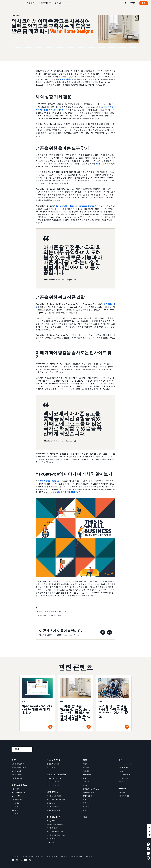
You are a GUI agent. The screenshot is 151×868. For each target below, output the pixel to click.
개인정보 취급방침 (37, 856)
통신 (84, 803)
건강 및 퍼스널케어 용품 (91, 789)
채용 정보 (89, 856)
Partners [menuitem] (122, 789)
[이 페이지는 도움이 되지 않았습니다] (103, 633)
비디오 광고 (15, 803)
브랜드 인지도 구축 (18, 764)
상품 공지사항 (123, 767)
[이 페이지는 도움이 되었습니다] (109, 633)
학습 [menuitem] (121, 760)
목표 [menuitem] (14, 760)
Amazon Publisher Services (56, 831)
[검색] (126, 3)
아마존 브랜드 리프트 (54, 796)
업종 (85, 760)
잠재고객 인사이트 (53, 764)
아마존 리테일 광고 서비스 (56, 835)
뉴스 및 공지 (123, 782)
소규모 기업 (30, 3)
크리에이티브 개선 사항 (55, 778)
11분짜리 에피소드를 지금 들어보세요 (64, 492)
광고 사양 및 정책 (124, 775)
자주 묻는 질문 (123, 778)
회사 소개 (15, 856)
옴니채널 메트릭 (53, 807)
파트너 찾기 (122, 792)
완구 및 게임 (87, 807)
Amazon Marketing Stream (56, 799)
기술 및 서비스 (54, 817)
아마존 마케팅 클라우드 (55, 824)
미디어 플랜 (51, 767)
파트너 (58, 3)
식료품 (85, 785)
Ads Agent (51, 842)
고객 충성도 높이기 (18, 778)
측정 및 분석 (53, 792)
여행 (84, 810)
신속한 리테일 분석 (53, 810)
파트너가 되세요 (124, 796)
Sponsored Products (65, 206)
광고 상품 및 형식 (19, 785)
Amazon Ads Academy (126, 764)
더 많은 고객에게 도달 (19, 767)
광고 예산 (44, 133)
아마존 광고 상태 (76, 856)
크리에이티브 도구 (53, 785)
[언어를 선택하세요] (22, 749)
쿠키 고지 (64, 856)
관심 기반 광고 (52, 856)
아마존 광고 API (52, 828)
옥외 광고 (15, 810)
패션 (84, 778)
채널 (85, 817)
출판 (84, 799)
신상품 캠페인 (52, 839)
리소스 (121, 771)
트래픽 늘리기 (16, 771)
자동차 (85, 764)
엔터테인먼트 (87, 775)
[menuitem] (22, 801)
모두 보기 (15, 814)
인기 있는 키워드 (103, 163)
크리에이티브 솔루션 (57, 774)
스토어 (109, 383)
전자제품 (86, 771)
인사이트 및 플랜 (55, 760)
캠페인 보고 (51, 803)
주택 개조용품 (87, 796)
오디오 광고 (15, 807)
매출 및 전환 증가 (17, 775)
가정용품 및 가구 (88, 792)
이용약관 (25, 856)
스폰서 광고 (15, 789)
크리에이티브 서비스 (54, 782)
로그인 (133, 3)
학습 (66, 3)
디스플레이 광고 (17, 799)
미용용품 (86, 767)
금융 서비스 (87, 782)
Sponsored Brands (86, 206)
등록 (144, 3)
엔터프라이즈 (45, 3)
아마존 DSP (51, 821)
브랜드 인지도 (66, 79)
